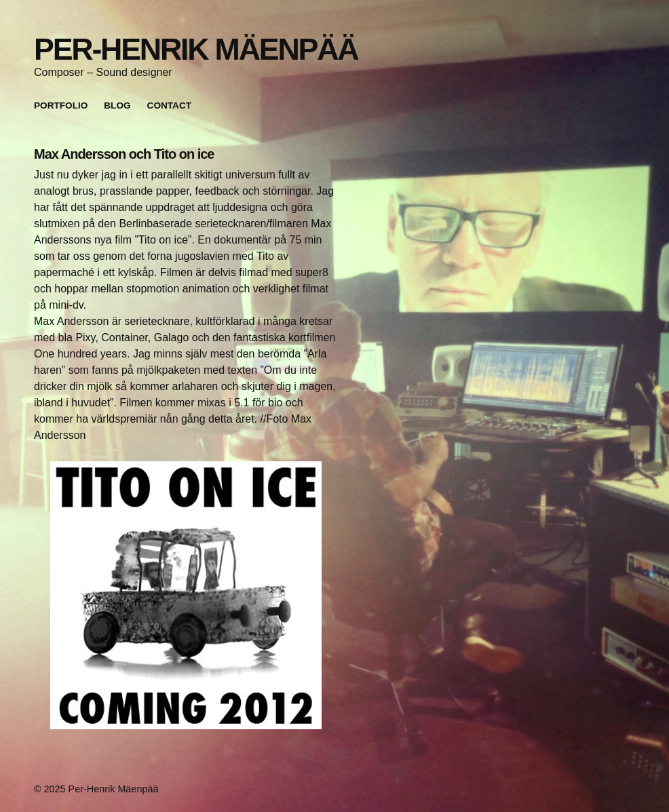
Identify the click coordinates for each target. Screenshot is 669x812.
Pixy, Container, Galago (132, 337)
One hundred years (80, 354)
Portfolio (61, 105)
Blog (117, 105)
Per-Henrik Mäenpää (196, 49)
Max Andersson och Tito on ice (124, 154)
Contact (169, 105)
